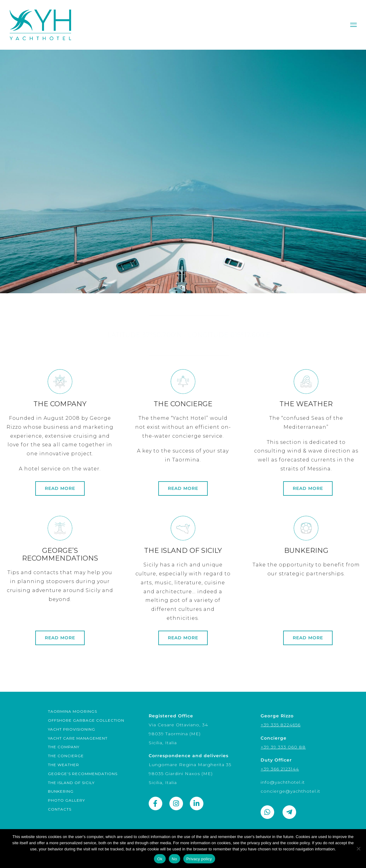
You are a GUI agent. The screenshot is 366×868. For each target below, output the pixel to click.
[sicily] (183, 604)
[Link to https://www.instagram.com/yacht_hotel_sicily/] (176, 803)
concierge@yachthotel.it (290, 791)
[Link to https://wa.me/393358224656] (267, 812)
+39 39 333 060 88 (283, 747)
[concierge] (183, 457)
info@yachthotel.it (283, 782)
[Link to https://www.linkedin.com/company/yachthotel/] (197, 803)
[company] (60, 457)
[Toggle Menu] (353, 25)
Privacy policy (199, 859)
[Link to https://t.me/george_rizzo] (289, 812)
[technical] (60, 604)
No (174, 859)
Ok (160, 859)
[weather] (306, 457)
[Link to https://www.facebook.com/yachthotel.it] (155, 803)
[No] (358, 849)
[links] (306, 604)
